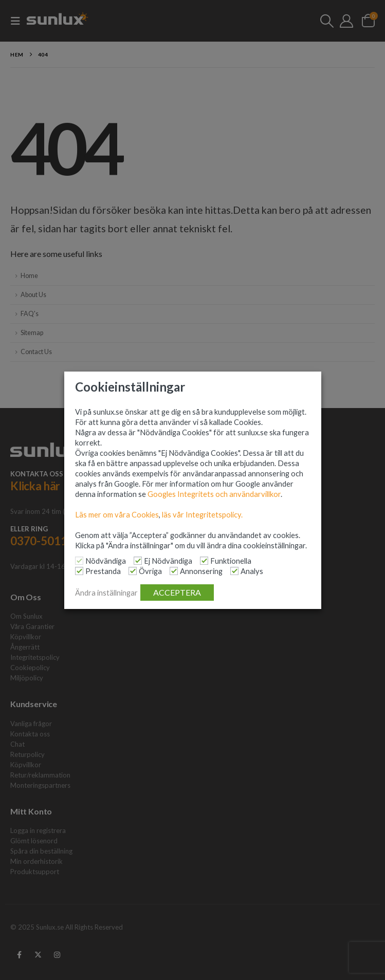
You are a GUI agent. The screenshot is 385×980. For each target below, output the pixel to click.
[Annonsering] (174, 571)
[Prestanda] (79, 571)
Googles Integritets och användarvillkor (214, 494)
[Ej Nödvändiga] (138, 561)
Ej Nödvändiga (168, 561)
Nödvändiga (106, 561)
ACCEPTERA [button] (177, 592)
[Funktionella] (204, 561)
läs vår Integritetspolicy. (202, 515)
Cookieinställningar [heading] (130, 387)
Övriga (150, 571)
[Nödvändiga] (79, 561)
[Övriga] (133, 571)
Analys (252, 571)
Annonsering (201, 571)
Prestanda (103, 571)
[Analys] (234, 571)
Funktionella (231, 561)
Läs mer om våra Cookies (117, 515)
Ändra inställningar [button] (106, 593)
